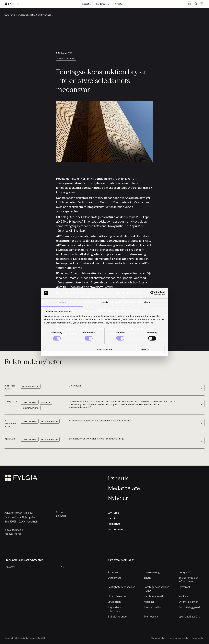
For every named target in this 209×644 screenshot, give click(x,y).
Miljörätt (149, 602)
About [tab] (147, 302)
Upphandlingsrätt (189, 617)
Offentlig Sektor (188, 602)
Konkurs (183, 596)
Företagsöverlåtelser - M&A (156, 589)
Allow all (145, 349)
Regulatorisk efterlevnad (115, 609)
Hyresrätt (184, 587)
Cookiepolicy (198, 638)
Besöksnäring (152, 572)
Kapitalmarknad (153, 596)
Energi (148, 578)
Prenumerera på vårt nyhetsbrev (24, 560)
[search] (196, 4)
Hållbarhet (114, 524)
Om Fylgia (114, 513)
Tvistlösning (151, 617)
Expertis (87, 4)
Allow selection (104, 349)
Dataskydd (114, 578)
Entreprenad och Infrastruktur (189, 580)
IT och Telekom (117, 596)
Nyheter (119, 4)
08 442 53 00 (13, 534)
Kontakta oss (116, 529)
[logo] (12, 4)
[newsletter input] (32, 567)
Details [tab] (105, 302)
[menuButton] (202, 4)
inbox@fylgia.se (14, 530)
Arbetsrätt (114, 572)
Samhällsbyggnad (189, 607)
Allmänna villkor (158, 638)
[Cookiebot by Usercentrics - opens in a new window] (152, 293)
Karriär (112, 518)
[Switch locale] (189, 4)
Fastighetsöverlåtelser (121, 587)
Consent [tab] (62, 302)
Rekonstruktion (153, 607)
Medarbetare (103, 4)
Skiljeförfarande (117, 617)
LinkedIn (61, 516)
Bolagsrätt (185, 572)
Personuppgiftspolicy (179, 638)
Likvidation (114, 602)
